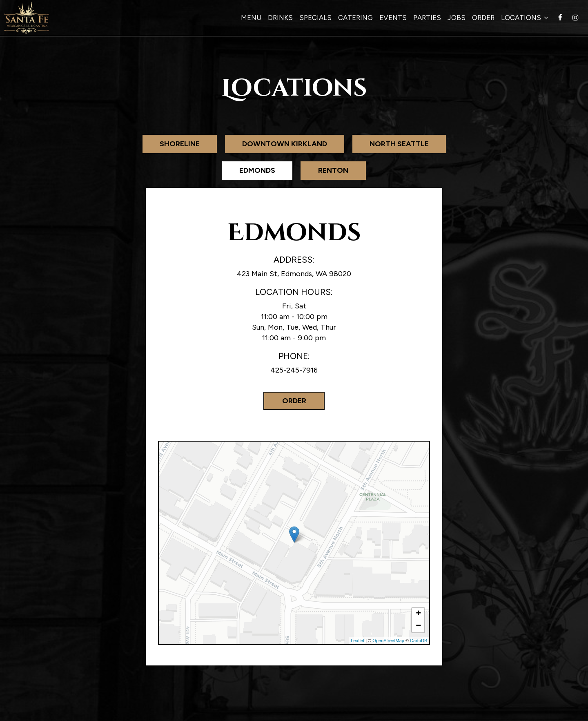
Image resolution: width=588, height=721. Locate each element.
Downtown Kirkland (285, 144)
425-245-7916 (294, 370)
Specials (315, 18)
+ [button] (418, 614)
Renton (333, 170)
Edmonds (257, 170)
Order (483, 18)
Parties (427, 18)
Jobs (457, 18)
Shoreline (180, 144)
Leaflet (357, 641)
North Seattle (399, 144)
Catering (355, 18)
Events (393, 18)
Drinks (280, 18)
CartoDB (419, 641)
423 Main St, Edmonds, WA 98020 (294, 274)
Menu (251, 18)
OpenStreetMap (388, 641)
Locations (525, 18)
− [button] (418, 626)
